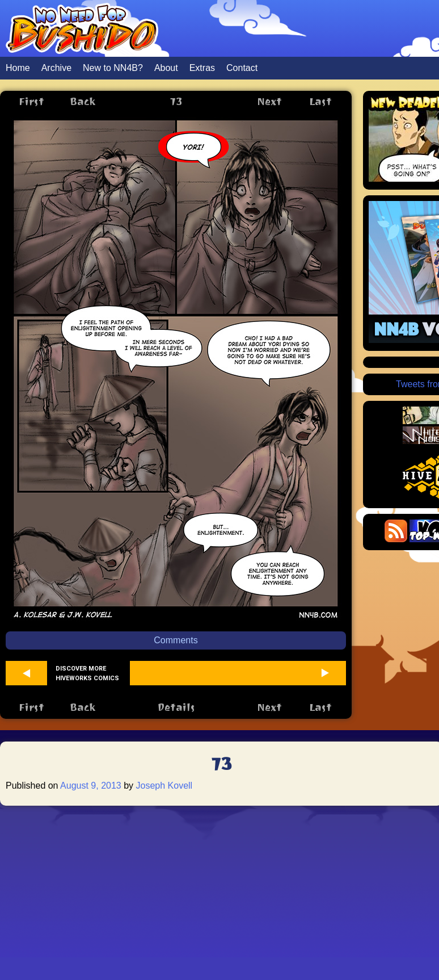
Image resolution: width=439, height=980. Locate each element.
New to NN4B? (113, 68)
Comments (176, 640)
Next (269, 101)
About (166, 68)
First (31, 101)
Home (18, 68)
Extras (202, 68)
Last (320, 101)
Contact (242, 68)
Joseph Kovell (164, 786)
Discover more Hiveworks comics (87, 673)
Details (176, 707)
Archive (56, 68)
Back (83, 101)
